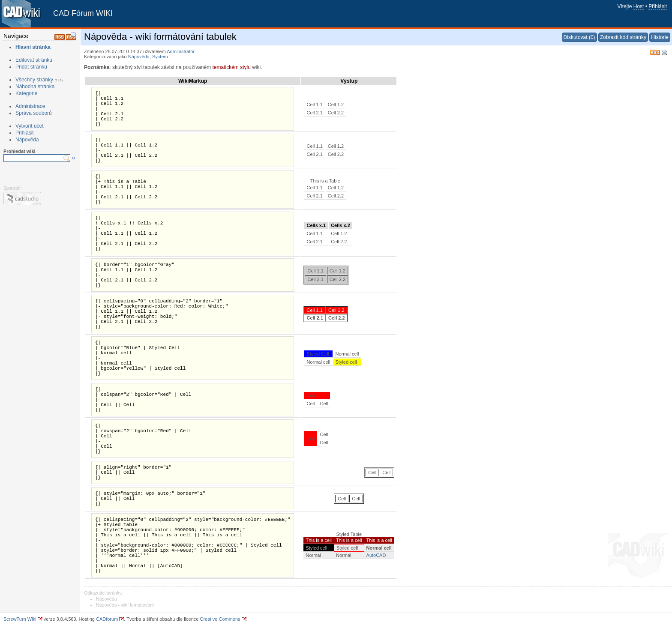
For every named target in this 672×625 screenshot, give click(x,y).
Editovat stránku (34, 60)
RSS (655, 52)
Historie (660, 37)
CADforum (107, 619)
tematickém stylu (231, 67)
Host (639, 6)
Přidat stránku (31, 67)
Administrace (30, 106)
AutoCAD (376, 555)
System (160, 57)
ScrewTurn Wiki (20, 619)
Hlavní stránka (33, 47)
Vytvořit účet (30, 126)
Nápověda (27, 140)
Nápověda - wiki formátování (125, 605)
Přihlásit (658, 6)
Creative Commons (220, 619)
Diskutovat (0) (579, 37)
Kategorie (26, 93)
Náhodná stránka (35, 87)
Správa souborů (34, 113)
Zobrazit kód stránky (623, 37)
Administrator (181, 51)
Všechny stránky (34, 80)
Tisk (665, 53)
